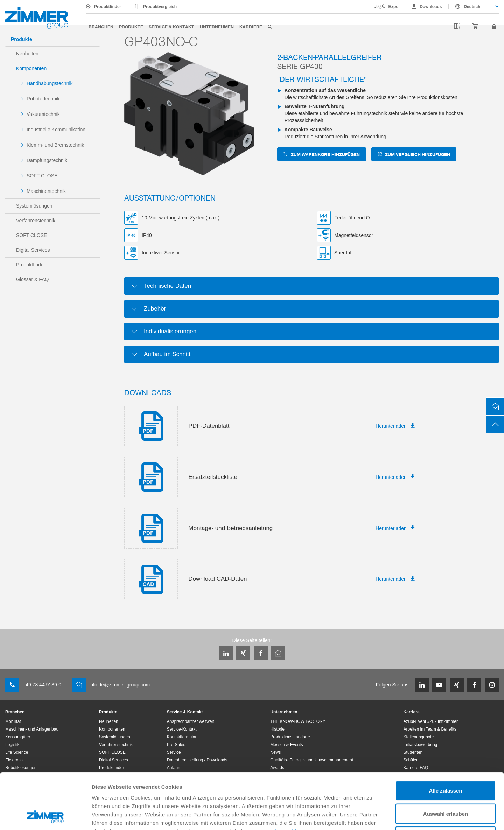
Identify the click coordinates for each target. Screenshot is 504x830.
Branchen (101, 26)
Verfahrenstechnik (36, 221)
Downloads (431, 7)
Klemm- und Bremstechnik (55, 145)
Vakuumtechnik (43, 114)
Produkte (131, 26)
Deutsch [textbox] (472, 7)
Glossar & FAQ (32, 279)
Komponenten (31, 68)
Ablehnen (446, 784)
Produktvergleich (160, 7)
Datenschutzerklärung (283, 779)
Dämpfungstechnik (47, 160)
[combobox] (474, 7)
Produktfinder (108, 7)
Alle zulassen (445, 738)
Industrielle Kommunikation (56, 130)
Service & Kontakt (171, 26)
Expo (394, 7)
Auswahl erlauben (446, 761)
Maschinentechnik (46, 191)
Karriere (251, 26)
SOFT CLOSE (42, 176)
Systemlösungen (34, 206)
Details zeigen (372, 816)
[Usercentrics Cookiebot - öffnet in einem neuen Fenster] (45, 816)
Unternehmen (217, 26)
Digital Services (33, 250)
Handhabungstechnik (50, 83)
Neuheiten (27, 54)
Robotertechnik (43, 99)
